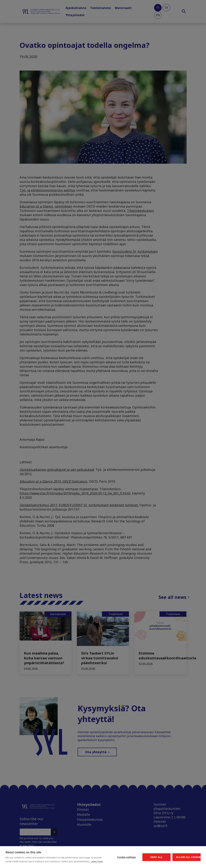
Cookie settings (93, 853)
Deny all (136, 853)
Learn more (29, 861)
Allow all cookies (180, 853)
